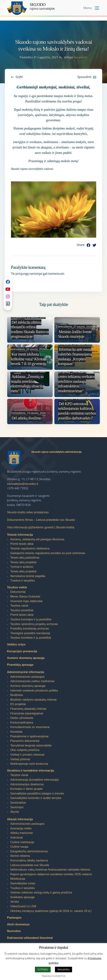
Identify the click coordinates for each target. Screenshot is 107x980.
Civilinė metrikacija (22, 842)
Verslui (15, 902)
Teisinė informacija (20, 535)
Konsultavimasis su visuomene (30, 727)
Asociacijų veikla (21, 828)
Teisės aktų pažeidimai (25, 558)
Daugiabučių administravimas (29, 851)
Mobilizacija (18, 879)
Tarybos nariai (19, 606)
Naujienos (81, 57)
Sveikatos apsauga (22, 897)
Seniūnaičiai (18, 803)
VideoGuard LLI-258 (23, 906)
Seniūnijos (17, 807)
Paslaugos (14, 918)
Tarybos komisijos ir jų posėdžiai (31, 619)
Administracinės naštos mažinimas (32, 681)
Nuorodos (14, 931)
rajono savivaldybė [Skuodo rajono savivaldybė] (42, 6)
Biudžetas (17, 695)
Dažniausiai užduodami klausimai (30, 938)
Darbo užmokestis (22, 718)
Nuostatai (16, 732)
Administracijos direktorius (27, 784)
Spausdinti (84, 77)
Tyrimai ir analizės (22, 567)
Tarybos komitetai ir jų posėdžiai (31, 638)
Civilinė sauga (19, 847)
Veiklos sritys (16, 644)
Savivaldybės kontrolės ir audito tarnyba (36, 798)
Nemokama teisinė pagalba (28, 576)
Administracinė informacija (25, 672)
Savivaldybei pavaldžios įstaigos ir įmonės (37, 793)
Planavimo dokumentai (25, 741)
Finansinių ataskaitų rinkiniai (28, 709)
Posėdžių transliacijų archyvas (30, 629)
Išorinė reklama (20, 856)
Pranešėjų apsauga (20, 665)
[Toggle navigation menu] (92, 8)
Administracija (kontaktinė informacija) (34, 780)
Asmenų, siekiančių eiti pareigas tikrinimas (37, 539)
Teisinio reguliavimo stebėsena (30, 548)
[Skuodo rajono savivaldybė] (17, 8)
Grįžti (19, 77)
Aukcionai (16, 838)
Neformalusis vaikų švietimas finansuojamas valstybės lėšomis (50, 870)
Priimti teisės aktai (22, 544)
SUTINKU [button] (43, 969)
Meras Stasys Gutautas (25, 596)
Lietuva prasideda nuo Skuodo (30, 865)
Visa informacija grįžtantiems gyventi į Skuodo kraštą (41, 527)
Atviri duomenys (18, 924)
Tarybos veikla (17, 587)
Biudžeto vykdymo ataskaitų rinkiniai (33, 700)
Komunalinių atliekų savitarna (29, 860)
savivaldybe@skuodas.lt (23, 484)
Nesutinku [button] (63, 969)
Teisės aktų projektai (23, 562)
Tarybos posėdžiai (22, 610)
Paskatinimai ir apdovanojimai (29, 736)
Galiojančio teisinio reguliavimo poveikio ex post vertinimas (48, 553)
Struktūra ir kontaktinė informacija (31, 771)
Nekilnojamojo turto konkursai (29, 764)
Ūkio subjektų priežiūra (25, 750)
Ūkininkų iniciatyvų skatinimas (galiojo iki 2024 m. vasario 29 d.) (51, 911)
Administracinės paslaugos (27, 677)
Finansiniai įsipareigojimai (27, 713)
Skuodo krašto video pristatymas (28, 512)
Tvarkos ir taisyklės (23, 581)
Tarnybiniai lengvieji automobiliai (31, 745)
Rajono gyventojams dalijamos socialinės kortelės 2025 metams (51, 874)
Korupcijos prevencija (22, 651)
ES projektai (18, 704)
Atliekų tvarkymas (22, 833)
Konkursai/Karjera (22, 723)
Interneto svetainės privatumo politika (34, 690)
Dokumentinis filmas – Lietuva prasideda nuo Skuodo (41, 520)
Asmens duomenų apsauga (26, 658)
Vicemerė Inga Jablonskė (26, 601)
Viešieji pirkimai (20, 759)
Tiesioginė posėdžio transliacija (30, 633)
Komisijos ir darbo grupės (27, 789)
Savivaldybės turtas (23, 883)
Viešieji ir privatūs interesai (27, 755)
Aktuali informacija (20, 819)
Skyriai (15, 812)
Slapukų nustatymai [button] (53, 976)
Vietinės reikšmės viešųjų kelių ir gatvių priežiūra (41, 893)
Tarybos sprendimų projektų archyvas (34, 624)
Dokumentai (18, 592)
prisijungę (22, 274)
